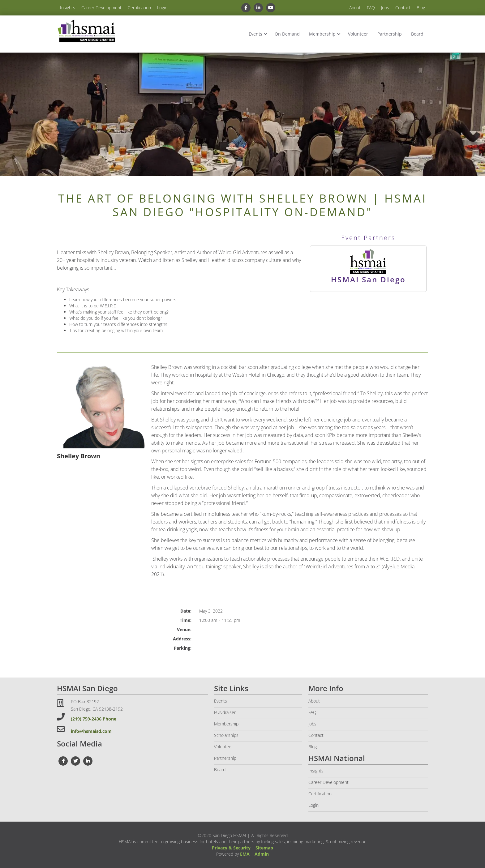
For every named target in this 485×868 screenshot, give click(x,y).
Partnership (390, 34)
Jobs (385, 8)
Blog (421, 8)
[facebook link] (246, 8)
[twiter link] (75, 761)
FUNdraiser (225, 712)
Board (417, 34)
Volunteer (358, 34)
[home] (86, 31)
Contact (403, 8)
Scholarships (226, 735)
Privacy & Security (231, 848)
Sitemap (264, 848)
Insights (68, 8)
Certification (139, 8)
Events (255, 34)
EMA (245, 854)
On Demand (287, 34)
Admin (262, 854)
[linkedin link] (258, 8)
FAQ (371, 8)
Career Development (101, 8)
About (355, 8)
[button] (257, 34)
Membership (322, 34)
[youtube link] (271, 8)
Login (162, 8)
